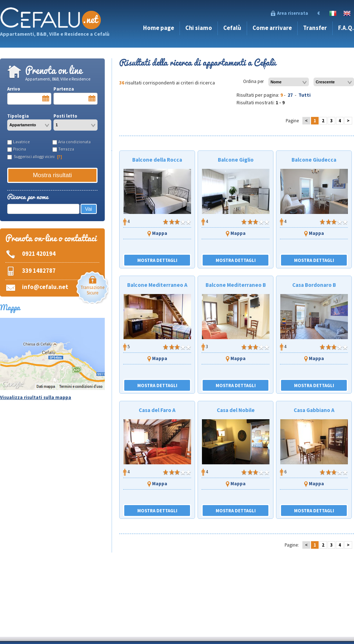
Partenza (75, 95)
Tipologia (29, 122)
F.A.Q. (346, 28)
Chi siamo (199, 28)
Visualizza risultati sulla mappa (36, 397)
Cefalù (232, 28)
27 (290, 95)
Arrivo (29, 95)
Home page (159, 28)
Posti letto (75, 122)
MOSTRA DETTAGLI (157, 260)
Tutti (305, 95)
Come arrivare (272, 28)
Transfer (315, 28)
